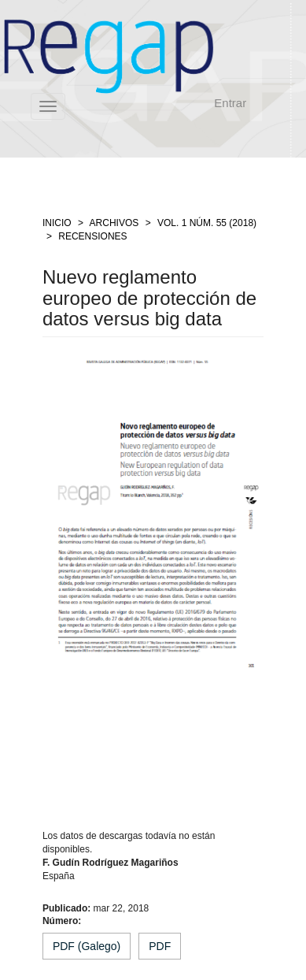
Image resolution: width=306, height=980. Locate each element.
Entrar (230, 103)
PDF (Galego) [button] (87, 946)
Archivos (114, 223)
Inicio (57, 223)
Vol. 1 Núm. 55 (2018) (207, 223)
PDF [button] (160, 946)
